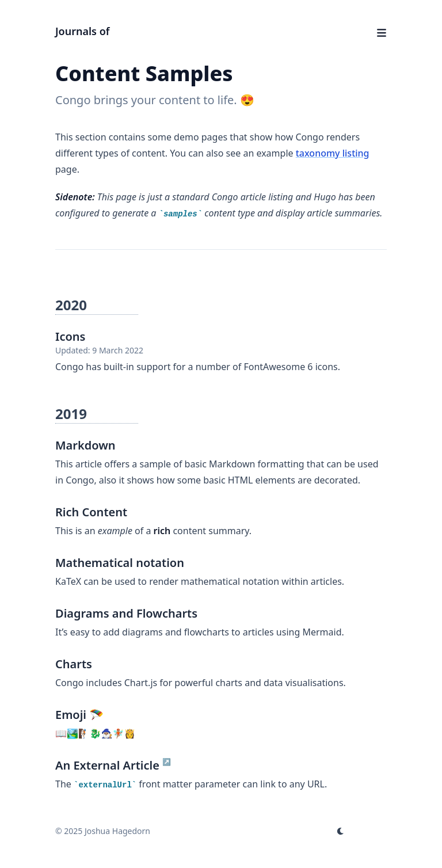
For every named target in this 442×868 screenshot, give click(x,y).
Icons (70, 336)
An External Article (107, 765)
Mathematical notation (120, 563)
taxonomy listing (333, 153)
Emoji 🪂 (79, 715)
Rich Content (91, 512)
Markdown (85, 445)
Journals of (82, 31)
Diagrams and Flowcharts (126, 613)
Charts (74, 664)
